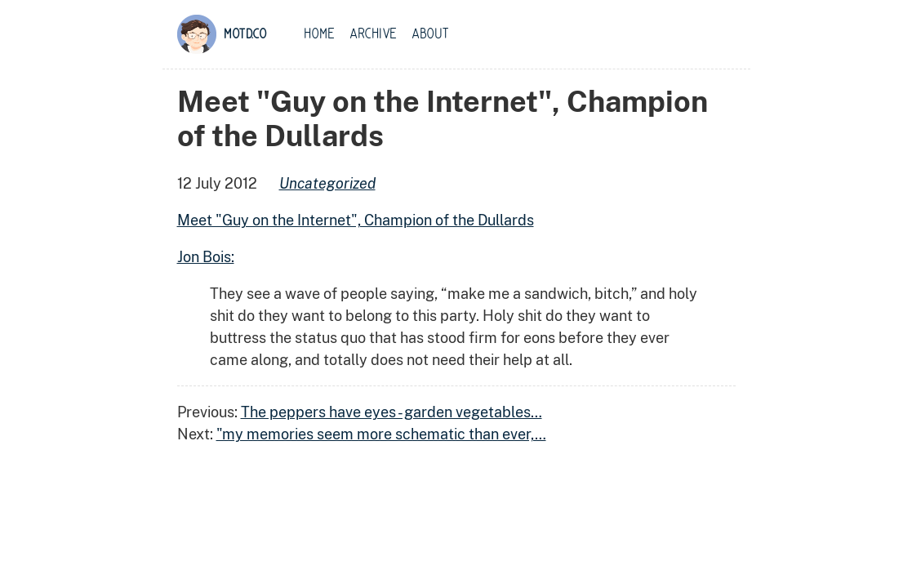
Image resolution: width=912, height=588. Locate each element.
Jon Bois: (206, 257)
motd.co (245, 34)
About (430, 34)
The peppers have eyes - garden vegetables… (391, 412)
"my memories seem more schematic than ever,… (381, 434)
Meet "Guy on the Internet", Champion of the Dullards (356, 220)
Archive (373, 34)
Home (319, 34)
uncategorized (327, 183)
